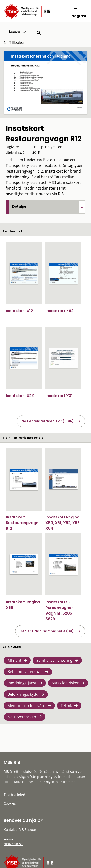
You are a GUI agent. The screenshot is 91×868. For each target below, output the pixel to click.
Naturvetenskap (22, 717)
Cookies (10, 803)
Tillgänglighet (14, 794)
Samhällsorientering (54, 660)
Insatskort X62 (60, 311)
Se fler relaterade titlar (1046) (48, 421)
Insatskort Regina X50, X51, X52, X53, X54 (63, 523)
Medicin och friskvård (27, 706)
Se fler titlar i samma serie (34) (47, 631)
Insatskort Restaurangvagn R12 (22, 523)
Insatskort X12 (19, 311)
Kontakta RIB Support (21, 829)
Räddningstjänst (22, 683)
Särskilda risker (65, 683)
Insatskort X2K (20, 396)
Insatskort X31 (59, 396)
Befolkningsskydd (23, 694)
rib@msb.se (13, 844)
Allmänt (14, 660)
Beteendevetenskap (25, 672)
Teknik (66, 706)
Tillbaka (16, 43)
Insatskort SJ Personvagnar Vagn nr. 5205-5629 (60, 610)
